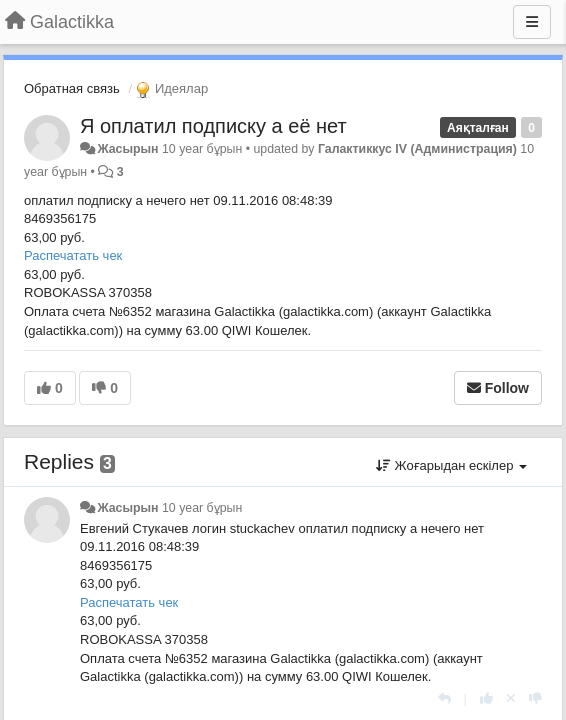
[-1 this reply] (535, 698)
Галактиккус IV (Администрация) (417, 149)
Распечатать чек (73, 255)
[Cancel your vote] (511, 698)
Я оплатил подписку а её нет (213, 126)
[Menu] (532, 22)
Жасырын (127, 149)
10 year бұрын (202, 508)
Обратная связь (72, 88)
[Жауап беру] (444, 698)
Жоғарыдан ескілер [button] (451, 465)
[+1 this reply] (486, 698)
